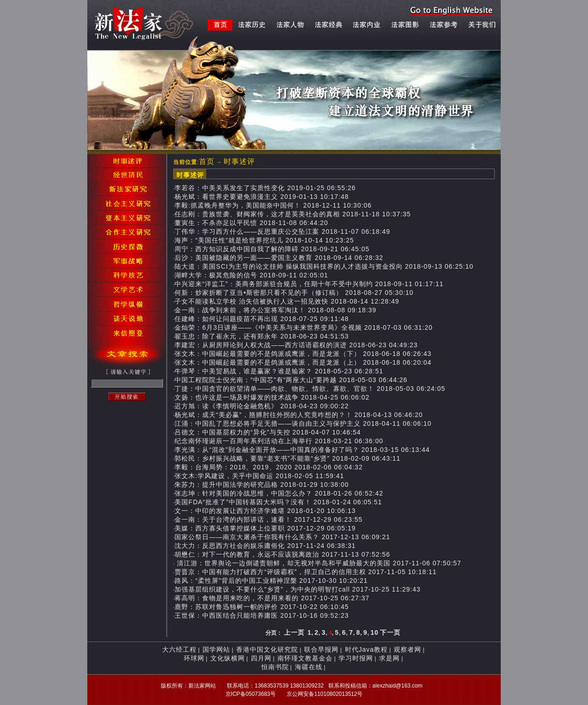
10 (374, 632)
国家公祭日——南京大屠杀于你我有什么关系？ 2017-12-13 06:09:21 (282, 537)
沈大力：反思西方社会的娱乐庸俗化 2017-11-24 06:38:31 (265, 546)
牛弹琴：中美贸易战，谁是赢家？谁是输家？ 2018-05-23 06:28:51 (279, 371)
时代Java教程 (367, 649)
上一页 (294, 632)
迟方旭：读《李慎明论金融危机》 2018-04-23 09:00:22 (262, 406)
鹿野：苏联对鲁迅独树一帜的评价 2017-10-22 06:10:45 (262, 607)
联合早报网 (321, 649)
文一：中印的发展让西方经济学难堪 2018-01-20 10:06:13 (265, 511)
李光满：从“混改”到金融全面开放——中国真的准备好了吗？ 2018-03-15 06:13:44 (302, 450)
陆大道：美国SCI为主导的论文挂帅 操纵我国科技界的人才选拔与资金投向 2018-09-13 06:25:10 (324, 266)
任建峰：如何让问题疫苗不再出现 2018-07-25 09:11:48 (262, 319)
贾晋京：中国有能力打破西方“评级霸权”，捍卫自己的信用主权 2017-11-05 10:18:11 (305, 572)
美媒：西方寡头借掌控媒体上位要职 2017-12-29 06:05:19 (265, 528)
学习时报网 (356, 658)
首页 (207, 161)
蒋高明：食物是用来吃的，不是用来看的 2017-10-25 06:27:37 (272, 598)
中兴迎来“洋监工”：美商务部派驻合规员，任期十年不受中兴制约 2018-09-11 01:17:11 (309, 284)
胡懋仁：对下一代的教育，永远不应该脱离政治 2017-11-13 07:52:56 (282, 554)
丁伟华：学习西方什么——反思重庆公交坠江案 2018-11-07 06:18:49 (282, 231)
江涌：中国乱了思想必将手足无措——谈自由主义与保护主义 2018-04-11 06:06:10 (303, 423)
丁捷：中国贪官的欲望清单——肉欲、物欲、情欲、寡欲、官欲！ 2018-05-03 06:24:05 (310, 389)
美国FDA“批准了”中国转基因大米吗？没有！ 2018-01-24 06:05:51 (278, 502)
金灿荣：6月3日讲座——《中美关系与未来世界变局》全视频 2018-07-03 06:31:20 (303, 327)
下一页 (390, 632)
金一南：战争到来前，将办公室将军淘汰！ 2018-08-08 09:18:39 (275, 310)
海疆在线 (309, 667)
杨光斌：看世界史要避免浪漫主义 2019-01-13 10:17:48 (262, 197)
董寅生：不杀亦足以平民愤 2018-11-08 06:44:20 (251, 223)
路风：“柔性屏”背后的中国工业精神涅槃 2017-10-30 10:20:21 (271, 581)
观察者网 (407, 649)
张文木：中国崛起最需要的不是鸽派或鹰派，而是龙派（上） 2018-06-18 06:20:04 (303, 362)
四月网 (261, 658)
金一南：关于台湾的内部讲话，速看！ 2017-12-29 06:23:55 (269, 519)
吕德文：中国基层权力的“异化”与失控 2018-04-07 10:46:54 (268, 432)
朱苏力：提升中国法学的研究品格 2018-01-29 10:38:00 (262, 485)
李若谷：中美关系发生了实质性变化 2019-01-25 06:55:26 (265, 188)
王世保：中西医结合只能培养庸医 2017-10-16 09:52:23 (262, 615)
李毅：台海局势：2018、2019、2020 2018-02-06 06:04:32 (269, 467)
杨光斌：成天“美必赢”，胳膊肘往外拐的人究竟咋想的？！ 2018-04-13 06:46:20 (299, 415)
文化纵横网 (228, 658)
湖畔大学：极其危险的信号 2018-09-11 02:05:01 (251, 275)
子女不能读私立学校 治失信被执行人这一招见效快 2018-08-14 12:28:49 (287, 301)
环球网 (194, 658)
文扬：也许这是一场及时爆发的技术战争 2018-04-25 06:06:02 (272, 397)
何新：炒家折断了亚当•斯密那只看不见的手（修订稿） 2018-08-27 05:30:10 (294, 293)
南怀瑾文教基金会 (305, 658)
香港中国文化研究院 (267, 649)
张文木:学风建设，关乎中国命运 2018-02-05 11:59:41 (259, 476)
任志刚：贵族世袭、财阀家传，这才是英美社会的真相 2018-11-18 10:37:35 (293, 214)
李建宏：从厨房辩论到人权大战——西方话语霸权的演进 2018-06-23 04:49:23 (296, 345)
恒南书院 (275, 667)
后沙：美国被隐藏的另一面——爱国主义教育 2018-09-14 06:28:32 (279, 258)
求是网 (389, 658)
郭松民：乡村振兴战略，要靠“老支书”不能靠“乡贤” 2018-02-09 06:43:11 (288, 458)
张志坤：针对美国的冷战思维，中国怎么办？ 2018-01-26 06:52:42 (279, 493)
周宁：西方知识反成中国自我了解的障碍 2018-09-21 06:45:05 (272, 249)
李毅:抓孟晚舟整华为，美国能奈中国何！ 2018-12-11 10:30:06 (273, 205)
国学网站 (216, 649)
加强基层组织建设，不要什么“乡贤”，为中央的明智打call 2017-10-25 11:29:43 (297, 589)
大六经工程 (179, 649)
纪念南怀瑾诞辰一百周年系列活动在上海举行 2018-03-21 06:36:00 (279, 441)
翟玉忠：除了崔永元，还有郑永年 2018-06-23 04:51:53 (262, 336)
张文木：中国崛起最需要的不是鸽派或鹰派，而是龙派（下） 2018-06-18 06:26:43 (303, 354)
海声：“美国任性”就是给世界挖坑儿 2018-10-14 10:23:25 (264, 240)
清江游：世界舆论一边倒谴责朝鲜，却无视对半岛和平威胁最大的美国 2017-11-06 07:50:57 (318, 563)
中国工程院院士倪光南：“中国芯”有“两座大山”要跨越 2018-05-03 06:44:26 (291, 380)
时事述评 (239, 161)
